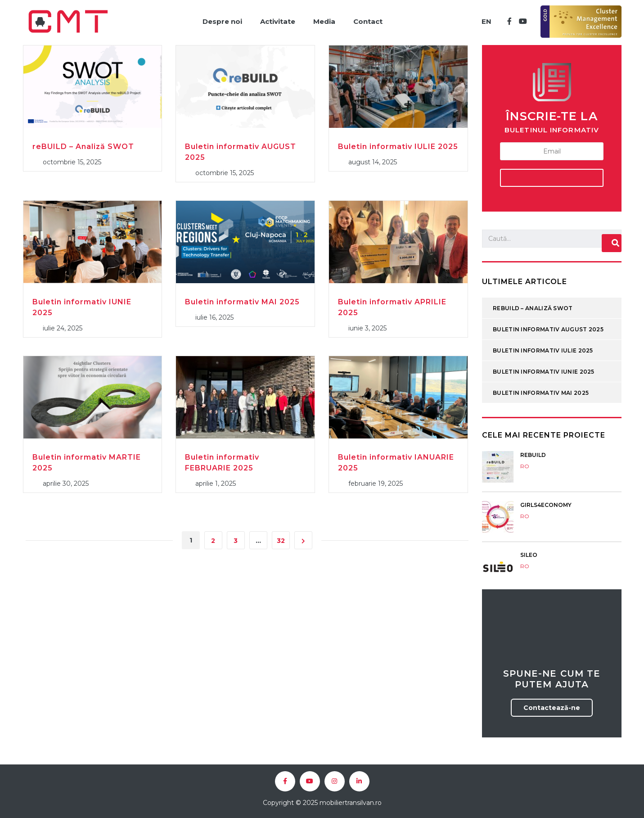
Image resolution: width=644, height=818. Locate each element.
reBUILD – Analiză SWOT (83, 147)
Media (324, 21)
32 (281, 541)
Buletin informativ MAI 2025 (242, 302)
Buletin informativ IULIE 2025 (398, 147)
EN (486, 21)
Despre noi (222, 21)
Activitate (278, 21)
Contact (368, 21)
